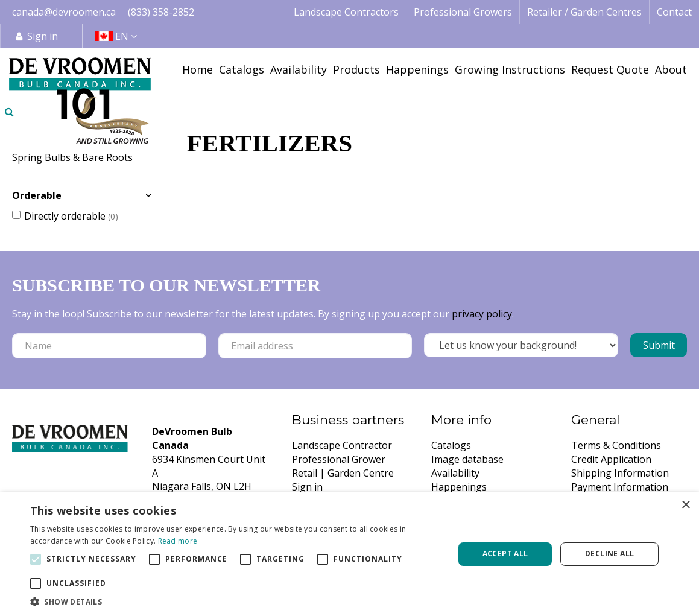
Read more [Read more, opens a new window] (178, 541)
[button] (236, 601)
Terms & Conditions (616, 445)
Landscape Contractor (342, 445)
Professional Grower (339, 459)
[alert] (349, 554)
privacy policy (482, 314)
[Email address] (315, 346)
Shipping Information (620, 473)
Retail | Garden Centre (343, 473)
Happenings (459, 487)
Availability (455, 473)
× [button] (685, 505)
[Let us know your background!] (521, 345)
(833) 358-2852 (161, 12)
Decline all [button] (609, 554)
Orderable (37, 195)
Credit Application (611, 459)
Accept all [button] (505, 554)
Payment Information (620, 487)
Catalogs (451, 445)
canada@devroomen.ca (64, 12)
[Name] (109, 346)
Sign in (43, 36)
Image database (467, 459)
